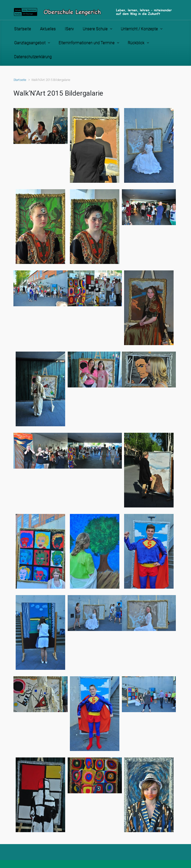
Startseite (20, 80)
